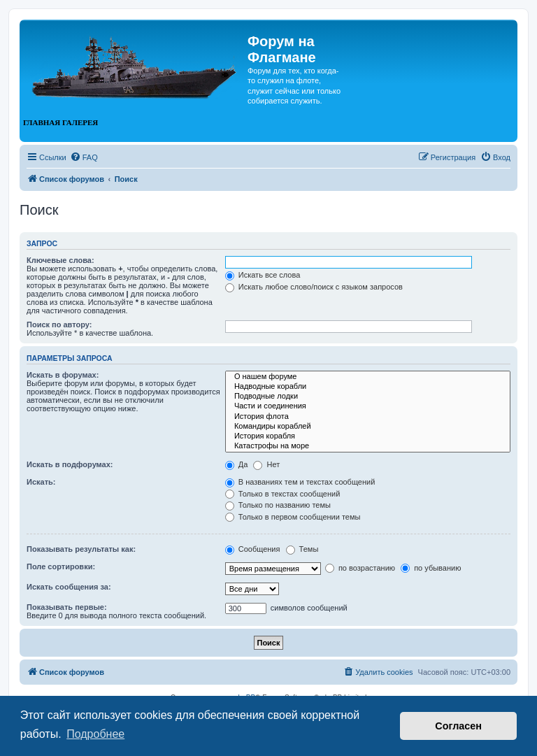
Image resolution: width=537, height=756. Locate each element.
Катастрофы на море (368, 446)
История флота (368, 417)
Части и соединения (368, 406)
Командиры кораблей (368, 427)
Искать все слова (263, 275)
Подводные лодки (368, 397)
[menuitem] (84, 157)
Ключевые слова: (60, 260)
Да (237, 464)
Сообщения (253, 549)
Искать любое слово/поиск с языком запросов (314, 287)
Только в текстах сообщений (283, 494)
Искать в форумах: (63, 375)
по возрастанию (360, 568)
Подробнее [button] (95, 734)
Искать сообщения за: (69, 587)
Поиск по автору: (59, 324)
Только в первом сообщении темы (293, 517)
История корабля (368, 436)
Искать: (41, 482)
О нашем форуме (368, 377)
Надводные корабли (368, 387)
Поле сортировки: (61, 566)
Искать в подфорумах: (70, 464)
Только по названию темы (278, 505)
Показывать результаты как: (81, 549)
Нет (266, 464)
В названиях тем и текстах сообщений (300, 482)
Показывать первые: (67, 607)
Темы (302, 549)
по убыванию (431, 568)
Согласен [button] (458, 726)
